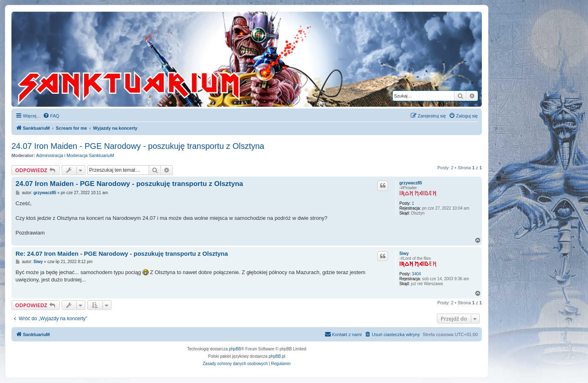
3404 (416, 274)
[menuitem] (51, 116)
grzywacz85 (411, 183)
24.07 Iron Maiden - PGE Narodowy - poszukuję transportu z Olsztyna (138, 146)
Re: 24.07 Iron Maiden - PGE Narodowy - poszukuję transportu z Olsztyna (122, 253)
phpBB (235, 349)
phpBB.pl (277, 356)
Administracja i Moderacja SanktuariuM (75, 155)
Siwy (404, 253)
